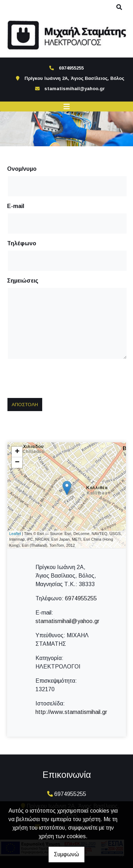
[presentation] (62, 378)
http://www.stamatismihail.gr (71, 712)
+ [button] (17, 452)
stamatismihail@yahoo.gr (75, 89)
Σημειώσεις (23, 281)
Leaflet (15, 534)
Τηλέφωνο (22, 243)
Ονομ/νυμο (22, 169)
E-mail (16, 206)
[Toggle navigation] (67, 107)
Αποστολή (25, 405)
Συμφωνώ (66, 854)
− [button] (17, 463)
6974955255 (81, 598)
